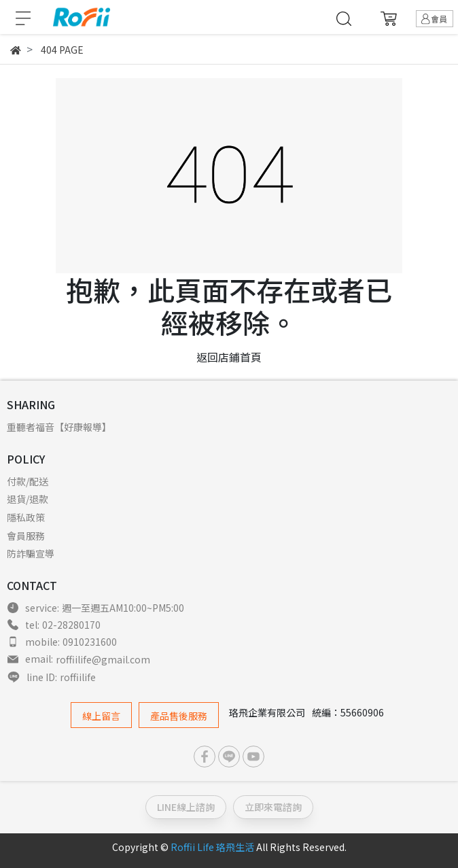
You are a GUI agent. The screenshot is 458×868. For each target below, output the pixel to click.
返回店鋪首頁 (229, 357)
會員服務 (26, 536)
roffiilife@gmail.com (103, 659)
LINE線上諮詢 (186, 807)
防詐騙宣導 (31, 553)
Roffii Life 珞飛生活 (212, 847)
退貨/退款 (28, 499)
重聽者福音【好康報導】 (59, 427)
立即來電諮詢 (273, 807)
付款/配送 (28, 481)
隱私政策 (26, 517)
